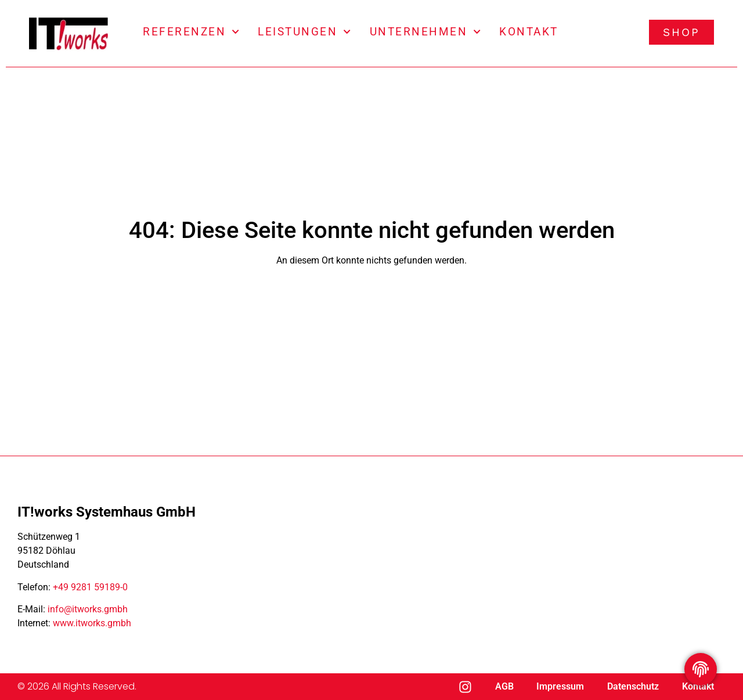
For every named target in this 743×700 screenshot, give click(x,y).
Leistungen (304, 32)
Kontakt (529, 32)
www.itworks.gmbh (92, 623)
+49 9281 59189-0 (90, 587)
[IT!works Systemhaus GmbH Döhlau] (499, 569)
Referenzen (191, 32)
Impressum (560, 686)
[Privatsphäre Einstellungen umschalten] (701, 669)
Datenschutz (633, 686)
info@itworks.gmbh (88, 609)
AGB (504, 686)
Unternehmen (425, 32)
